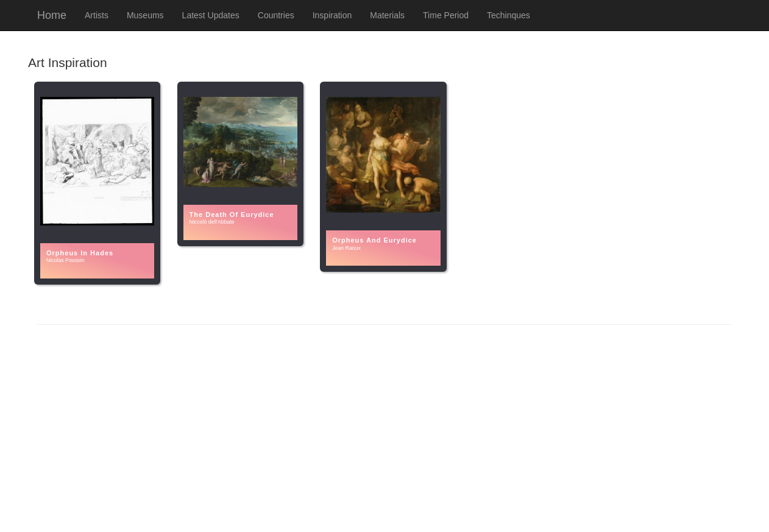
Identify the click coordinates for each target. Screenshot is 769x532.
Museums (145, 15)
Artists (97, 15)
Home (52, 15)
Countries (276, 15)
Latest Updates (211, 15)
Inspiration (332, 15)
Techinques (509, 15)
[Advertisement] (384, 428)
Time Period (446, 15)
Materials (387, 15)
